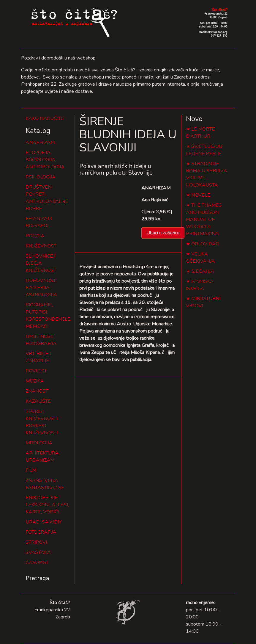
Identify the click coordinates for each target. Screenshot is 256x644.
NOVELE (201, 195)
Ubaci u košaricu (163, 233)
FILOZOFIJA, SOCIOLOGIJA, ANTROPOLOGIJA (45, 160)
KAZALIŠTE (38, 401)
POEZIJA (35, 236)
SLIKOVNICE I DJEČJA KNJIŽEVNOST (41, 263)
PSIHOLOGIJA (41, 177)
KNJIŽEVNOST (41, 246)
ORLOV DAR (205, 244)
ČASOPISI (37, 562)
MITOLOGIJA (39, 443)
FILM (31, 470)
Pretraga (37, 578)
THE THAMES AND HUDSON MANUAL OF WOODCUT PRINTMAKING (204, 220)
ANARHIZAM (40, 142)
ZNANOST (37, 391)
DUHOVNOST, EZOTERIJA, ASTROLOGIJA (41, 288)
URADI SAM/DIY (44, 522)
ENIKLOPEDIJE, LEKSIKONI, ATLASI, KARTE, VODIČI (47, 505)
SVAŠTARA (38, 552)
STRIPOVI (36, 542)
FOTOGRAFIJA (41, 532)
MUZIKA (35, 381)
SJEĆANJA (203, 271)
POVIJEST (36, 371)
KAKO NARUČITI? (45, 118)
